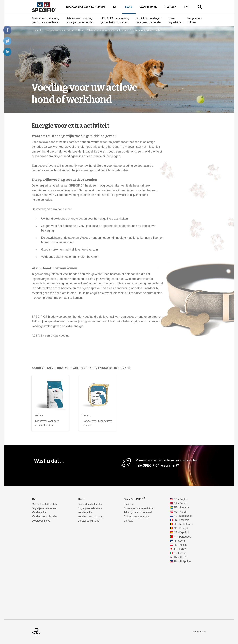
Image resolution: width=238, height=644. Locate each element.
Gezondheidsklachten (44, 504)
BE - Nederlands (183, 524)
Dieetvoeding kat (41, 521)
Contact (128, 521)
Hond (129, 7)
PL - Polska (180, 545)
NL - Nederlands (183, 516)
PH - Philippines (183, 561)
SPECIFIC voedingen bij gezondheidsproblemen (115, 20)
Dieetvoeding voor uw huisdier (86, 7)
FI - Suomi (179, 541)
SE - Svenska (181, 508)
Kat (115, 7)
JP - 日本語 (180, 549)
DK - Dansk (180, 503)
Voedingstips (39, 512)
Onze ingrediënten (176, 20)
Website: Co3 (199, 632)
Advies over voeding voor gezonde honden (80, 20)
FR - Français (181, 520)
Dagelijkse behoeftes (44, 508)
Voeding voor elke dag (45, 517)
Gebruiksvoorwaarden (136, 517)
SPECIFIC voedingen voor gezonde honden (149, 20)
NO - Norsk (180, 512)
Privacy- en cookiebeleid (138, 512)
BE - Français (181, 528)
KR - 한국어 (180, 557)
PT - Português (182, 537)
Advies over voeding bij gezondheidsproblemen (45, 20)
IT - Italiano (180, 553)
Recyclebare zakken (195, 20)
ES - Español (181, 532)
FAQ (187, 7)
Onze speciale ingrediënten (139, 508)
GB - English (181, 499)
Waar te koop (148, 7)
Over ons (170, 7)
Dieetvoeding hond (88, 521)
